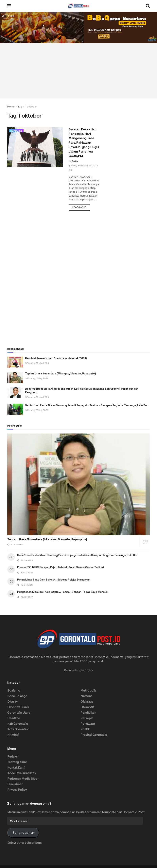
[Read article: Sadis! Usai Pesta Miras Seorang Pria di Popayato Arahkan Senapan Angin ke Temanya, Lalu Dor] (15, 409)
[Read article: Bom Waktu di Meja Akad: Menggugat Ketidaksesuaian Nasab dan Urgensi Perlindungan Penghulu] (15, 393)
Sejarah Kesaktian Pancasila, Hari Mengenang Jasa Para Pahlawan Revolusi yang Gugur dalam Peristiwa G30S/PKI (84, 143)
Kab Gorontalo (18, 724)
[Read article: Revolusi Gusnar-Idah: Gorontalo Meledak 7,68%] (15, 362)
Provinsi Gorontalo (94, 735)
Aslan (75, 161)
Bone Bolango (17, 696)
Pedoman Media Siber (23, 779)
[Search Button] (148, 6)
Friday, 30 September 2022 (83, 166)
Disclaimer (15, 784)
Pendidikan (88, 713)
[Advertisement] (78, 71)
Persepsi (87, 718)
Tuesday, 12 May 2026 (37, 363)
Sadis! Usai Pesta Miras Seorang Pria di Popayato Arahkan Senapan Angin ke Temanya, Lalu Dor (87, 405)
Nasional (87, 696)
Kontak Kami (16, 768)
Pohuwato (88, 724)
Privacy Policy (17, 790)
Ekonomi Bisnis (18, 707)
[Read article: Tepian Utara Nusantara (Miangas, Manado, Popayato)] (15, 377)
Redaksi (13, 757)
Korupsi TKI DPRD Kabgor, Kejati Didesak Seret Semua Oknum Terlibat (61, 567)
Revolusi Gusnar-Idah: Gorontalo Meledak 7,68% (56, 358)
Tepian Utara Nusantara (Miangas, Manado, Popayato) (60, 374)
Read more (81, 207)
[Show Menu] (9, 6)
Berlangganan (23, 833)
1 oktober (31, 107)
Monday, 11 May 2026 (37, 378)
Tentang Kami (17, 762)
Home (11, 107)
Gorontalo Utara (19, 713)
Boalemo (14, 691)
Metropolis (88, 691)
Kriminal (13, 735)
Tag (20, 107)
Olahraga (87, 702)
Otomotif (87, 707)
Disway (12, 702)
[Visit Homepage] (78, 6)
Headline (16, 131)
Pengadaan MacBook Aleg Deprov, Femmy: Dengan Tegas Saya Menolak (63, 592)
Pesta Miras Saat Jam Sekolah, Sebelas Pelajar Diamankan (54, 580)
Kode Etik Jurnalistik (22, 773)
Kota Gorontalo (18, 729)
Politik (85, 729)
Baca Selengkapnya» (78, 670)
